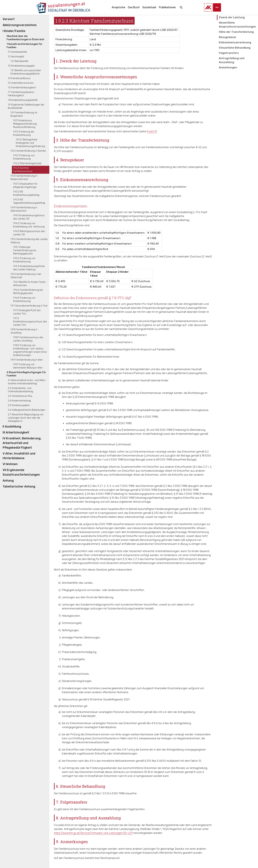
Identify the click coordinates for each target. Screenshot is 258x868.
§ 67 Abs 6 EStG (142, 417)
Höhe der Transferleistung (236, 32)
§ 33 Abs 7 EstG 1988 (78, 438)
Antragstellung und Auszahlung (232, 60)
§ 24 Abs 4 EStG (94, 494)
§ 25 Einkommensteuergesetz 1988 (93, 397)
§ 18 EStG (186, 490)
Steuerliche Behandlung (235, 48)
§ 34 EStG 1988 (122, 423)
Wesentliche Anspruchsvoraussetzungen (237, 25)
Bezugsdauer (228, 37)
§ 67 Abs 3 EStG (116, 410)
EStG (163, 430)
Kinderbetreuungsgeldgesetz (144, 532)
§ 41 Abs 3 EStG (119, 498)
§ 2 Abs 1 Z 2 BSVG (200, 509)
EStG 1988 (106, 524)
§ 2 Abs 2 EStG (172, 486)
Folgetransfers (229, 53)
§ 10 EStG (145, 490)
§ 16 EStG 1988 (104, 404)
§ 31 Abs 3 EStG (183, 494)
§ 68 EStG (159, 460)
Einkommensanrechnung (235, 42)
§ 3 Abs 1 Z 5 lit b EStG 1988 (108, 793)
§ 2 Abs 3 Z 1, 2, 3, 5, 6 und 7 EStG (108, 486)
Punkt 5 (151, 131)
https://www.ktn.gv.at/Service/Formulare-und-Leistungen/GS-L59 (93, 833)
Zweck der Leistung (232, 17)
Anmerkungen (228, 67)
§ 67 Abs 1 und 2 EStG (104, 460)
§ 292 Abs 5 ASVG (163, 513)
